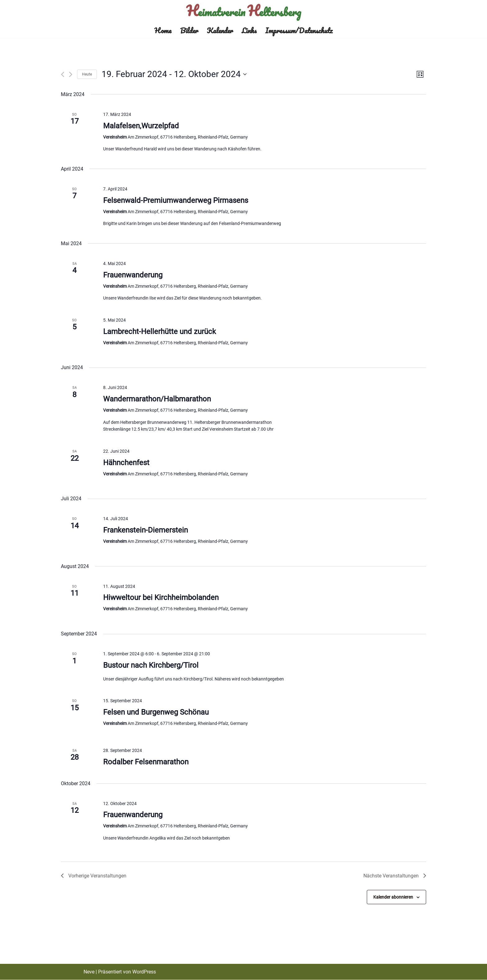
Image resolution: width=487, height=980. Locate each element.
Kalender (220, 30)
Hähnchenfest (126, 463)
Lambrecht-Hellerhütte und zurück (159, 332)
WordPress (144, 972)
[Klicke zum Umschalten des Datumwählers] (174, 75)
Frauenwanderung (133, 275)
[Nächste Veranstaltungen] (71, 75)
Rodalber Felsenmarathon (146, 762)
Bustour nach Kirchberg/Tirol (151, 665)
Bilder (189, 30)
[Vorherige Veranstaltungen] (63, 75)
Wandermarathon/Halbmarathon (157, 399)
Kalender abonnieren (393, 897)
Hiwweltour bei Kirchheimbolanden (161, 598)
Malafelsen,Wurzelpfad (141, 126)
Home (163, 30)
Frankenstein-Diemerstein (146, 530)
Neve (89, 972)
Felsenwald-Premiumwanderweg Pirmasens (176, 200)
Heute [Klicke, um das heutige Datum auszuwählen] (87, 74)
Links (249, 30)
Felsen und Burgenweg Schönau (156, 712)
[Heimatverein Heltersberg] (244, 11)
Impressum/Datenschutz (299, 30)
